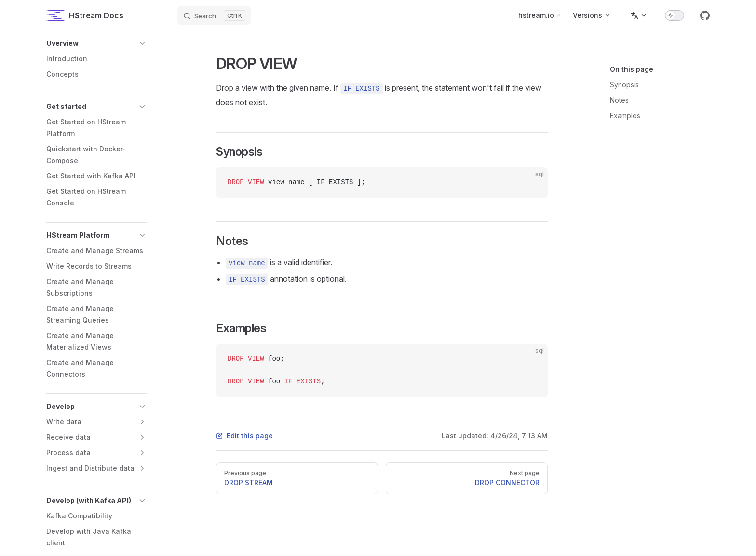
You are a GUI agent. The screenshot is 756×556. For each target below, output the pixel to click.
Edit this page (244, 436)
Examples (625, 115)
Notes (619, 100)
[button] (96, 43)
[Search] (214, 15)
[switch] (675, 15)
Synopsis (624, 85)
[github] (705, 15)
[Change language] (639, 15)
